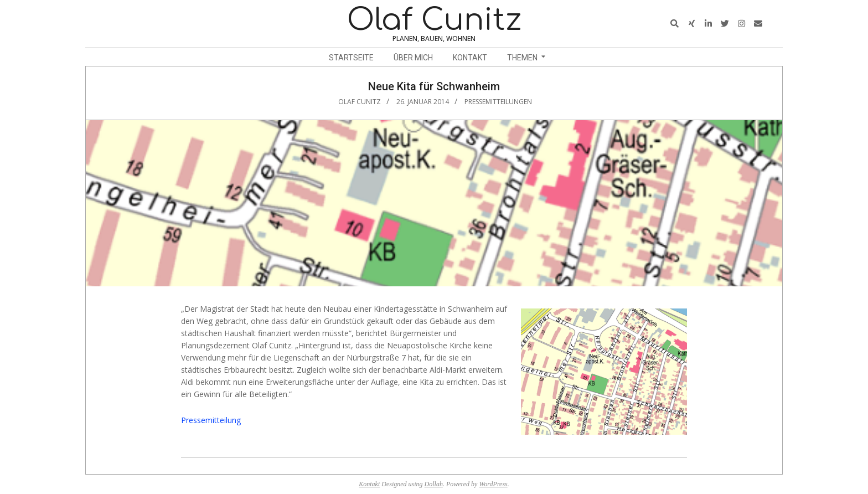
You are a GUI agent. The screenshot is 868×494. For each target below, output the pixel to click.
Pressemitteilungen (498, 102)
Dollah (434, 484)
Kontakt (369, 484)
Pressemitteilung (211, 420)
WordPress (493, 484)
